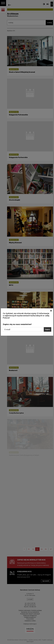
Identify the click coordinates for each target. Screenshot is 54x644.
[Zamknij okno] (51, 311)
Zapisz (47, 329)
